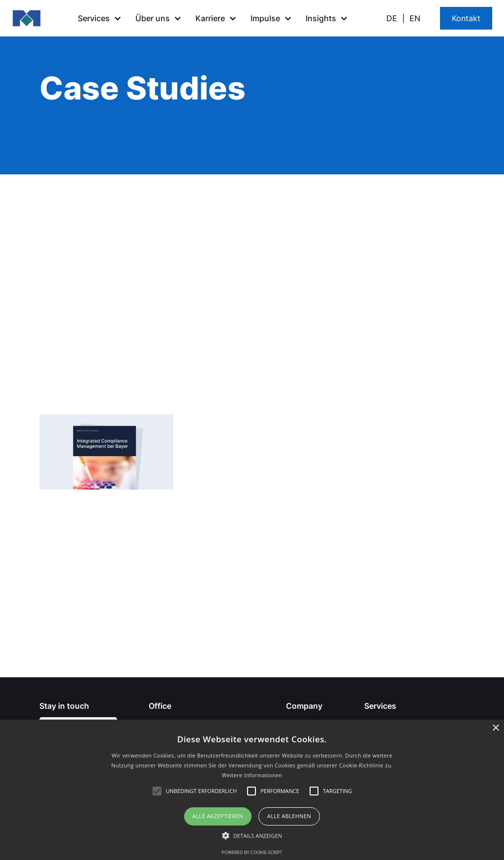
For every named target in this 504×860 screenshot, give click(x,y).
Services (380, 706)
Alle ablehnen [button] (289, 816)
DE (392, 18)
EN (415, 18)
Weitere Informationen (252, 775)
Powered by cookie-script (252, 852)
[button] (101, 18)
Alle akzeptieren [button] (218, 816)
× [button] (495, 728)
